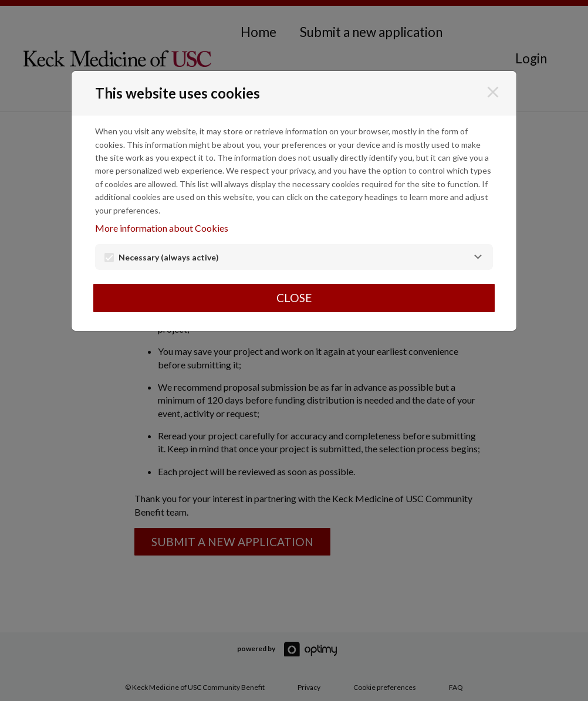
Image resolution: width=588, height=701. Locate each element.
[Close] (493, 92)
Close (294, 298)
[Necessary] (478, 257)
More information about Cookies (162, 228)
